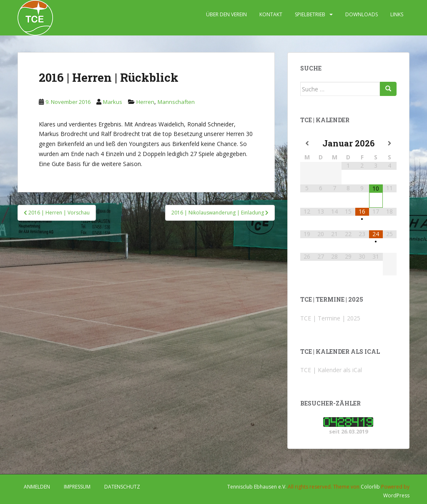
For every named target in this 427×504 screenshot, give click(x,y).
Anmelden (37, 487)
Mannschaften (176, 102)
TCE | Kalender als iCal (331, 370)
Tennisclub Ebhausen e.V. (257, 487)
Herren (145, 102)
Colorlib (370, 487)
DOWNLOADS (362, 14)
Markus (113, 102)
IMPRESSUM (77, 487)
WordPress (396, 495)
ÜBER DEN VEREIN (226, 14)
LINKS (397, 14)
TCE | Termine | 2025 (330, 318)
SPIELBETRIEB (310, 14)
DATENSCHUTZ (122, 487)
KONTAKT (271, 14)
